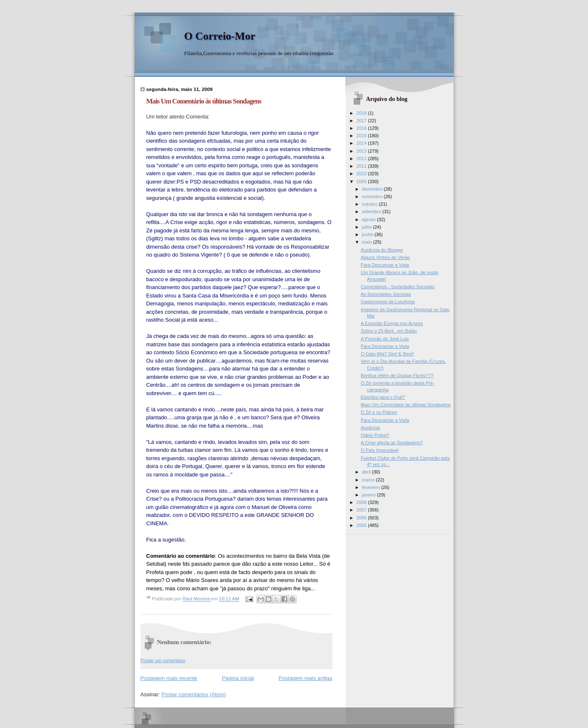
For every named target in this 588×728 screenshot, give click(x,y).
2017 (362, 121)
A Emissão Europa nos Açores (392, 323)
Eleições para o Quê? (383, 397)
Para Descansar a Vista (385, 265)
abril (367, 472)
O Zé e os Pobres (379, 412)
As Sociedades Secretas (386, 294)
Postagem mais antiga (305, 678)
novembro (373, 196)
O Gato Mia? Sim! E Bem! (387, 354)
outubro (371, 204)
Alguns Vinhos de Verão (385, 257)
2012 (362, 159)
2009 (362, 181)
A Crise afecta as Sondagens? (392, 443)
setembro (372, 212)
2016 (362, 128)
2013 (362, 151)
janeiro (369, 495)
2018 (362, 113)
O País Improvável (380, 450)
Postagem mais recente (169, 678)
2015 (362, 136)
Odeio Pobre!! (375, 435)
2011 (362, 166)
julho (367, 227)
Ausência (370, 428)
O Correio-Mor (220, 36)
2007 (362, 510)
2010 (362, 174)
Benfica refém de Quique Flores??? (397, 375)
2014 (362, 143)
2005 (362, 525)
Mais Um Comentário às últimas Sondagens (406, 405)
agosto (369, 219)
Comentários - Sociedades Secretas (398, 287)
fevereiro (372, 487)
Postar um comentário (163, 660)
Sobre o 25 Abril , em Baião (389, 331)
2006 (362, 518)
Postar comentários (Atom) (194, 694)
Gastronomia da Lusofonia (388, 302)
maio (368, 242)
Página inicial (238, 678)
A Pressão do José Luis (385, 339)
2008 (362, 502)
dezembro (373, 189)
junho (368, 234)
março (369, 480)
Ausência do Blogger (382, 250)
